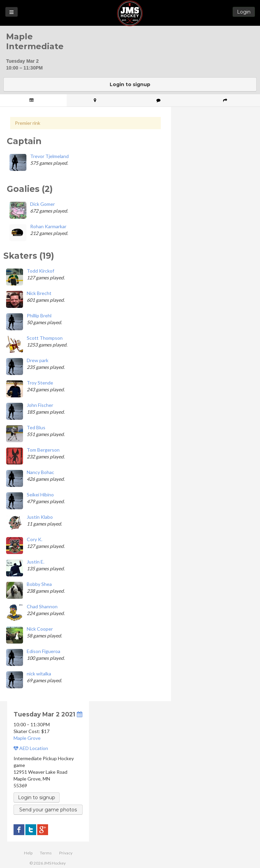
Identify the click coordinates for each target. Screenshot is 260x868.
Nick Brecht (39, 293)
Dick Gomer (42, 204)
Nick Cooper (40, 629)
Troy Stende (40, 383)
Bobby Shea (39, 584)
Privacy (66, 853)
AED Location (31, 748)
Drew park (38, 360)
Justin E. (36, 562)
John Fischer (40, 405)
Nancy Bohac (40, 472)
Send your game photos (48, 810)
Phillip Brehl (39, 315)
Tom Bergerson (43, 450)
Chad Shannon (42, 606)
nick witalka (39, 674)
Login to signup (130, 84)
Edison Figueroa (44, 651)
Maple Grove (27, 738)
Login (244, 12)
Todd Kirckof (40, 271)
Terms (46, 853)
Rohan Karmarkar (48, 226)
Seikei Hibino (40, 495)
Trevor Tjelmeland (49, 156)
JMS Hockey (130, 13)
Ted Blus (36, 427)
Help (28, 853)
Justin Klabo (40, 517)
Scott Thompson (45, 338)
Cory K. (35, 539)
